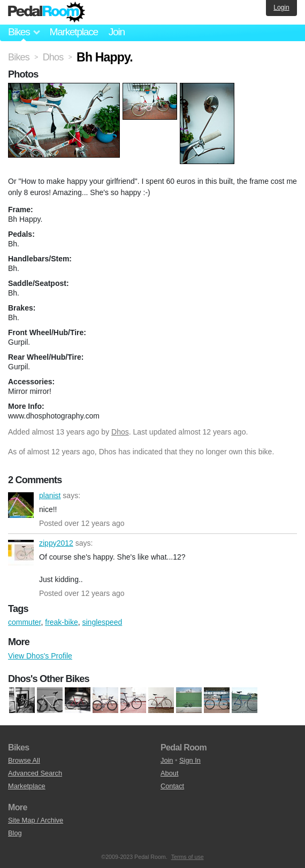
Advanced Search (35, 773)
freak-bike (61, 622)
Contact (172, 786)
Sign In (190, 760)
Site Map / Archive (36, 820)
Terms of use (188, 857)
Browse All (24, 760)
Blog (15, 833)
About (169, 773)
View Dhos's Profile (40, 656)
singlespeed (102, 622)
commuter (24, 622)
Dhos (120, 432)
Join (117, 32)
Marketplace (73, 32)
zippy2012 (21, 553)
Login (281, 7)
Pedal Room (47, 12)
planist (21, 505)
